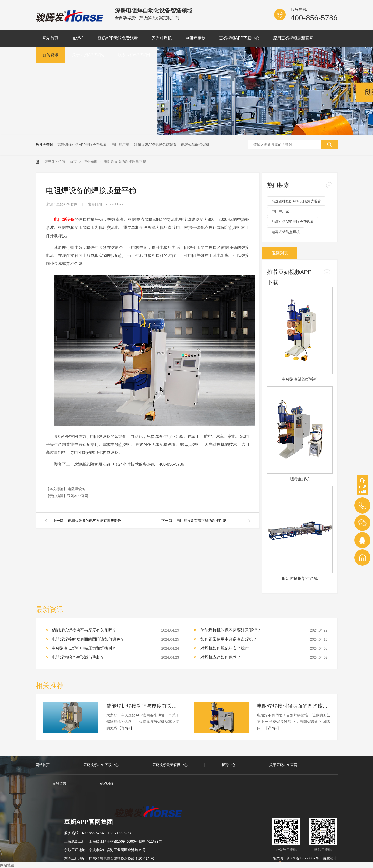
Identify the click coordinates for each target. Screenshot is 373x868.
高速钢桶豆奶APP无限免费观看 (82, 145)
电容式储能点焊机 (195, 145)
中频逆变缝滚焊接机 (300, 379)
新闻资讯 (50, 55)
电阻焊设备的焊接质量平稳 (125, 162)
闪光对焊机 (162, 38)
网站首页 (50, 38)
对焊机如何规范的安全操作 (225, 648)
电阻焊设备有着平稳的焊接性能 (201, 521)
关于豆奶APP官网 (88, 55)
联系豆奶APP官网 (134, 55)
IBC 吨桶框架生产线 (300, 579)
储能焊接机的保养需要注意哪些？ (231, 630)
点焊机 (78, 38)
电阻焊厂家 (120, 145)
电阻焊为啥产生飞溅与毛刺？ (78, 657)
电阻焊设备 (77, 489)
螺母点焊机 (300, 479)
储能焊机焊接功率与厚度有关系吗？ (84, 630)
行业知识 (91, 162)
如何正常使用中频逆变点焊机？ (229, 639)
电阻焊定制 (195, 38)
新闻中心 (228, 765)
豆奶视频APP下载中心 (239, 38)
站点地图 (107, 784)
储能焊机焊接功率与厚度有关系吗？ (143, 706)
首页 (74, 162)
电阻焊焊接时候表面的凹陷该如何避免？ (294, 706)
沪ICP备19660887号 (303, 858)
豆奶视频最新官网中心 (170, 765)
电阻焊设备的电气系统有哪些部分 (94, 521)
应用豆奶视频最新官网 (293, 38)
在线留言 (59, 784)
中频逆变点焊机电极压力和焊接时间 (84, 648)
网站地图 (7, 865)
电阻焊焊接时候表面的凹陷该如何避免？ (88, 639)
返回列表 (280, 253)
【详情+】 (126, 728)
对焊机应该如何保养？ (221, 657)
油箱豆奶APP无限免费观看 (155, 145)
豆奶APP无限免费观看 (118, 38)
